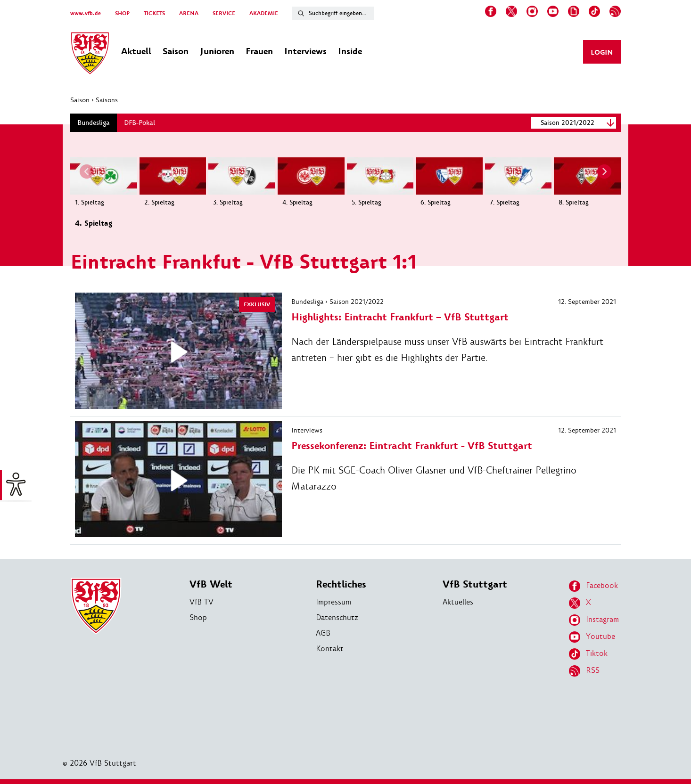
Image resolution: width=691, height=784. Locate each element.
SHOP (122, 13)
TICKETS (154, 13)
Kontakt (330, 649)
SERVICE (224, 13)
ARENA (189, 13)
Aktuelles (458, 602)
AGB (323, 633)
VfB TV (202, 602)
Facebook (593, 586)
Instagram (594, 620)
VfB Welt (211, 584)
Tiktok (588, 654)
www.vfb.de (86, 13)
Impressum (333, 602)
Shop (198, 617)
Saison (80, 100)
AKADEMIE (264, 13)
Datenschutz (337, 617)
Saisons (107, 100)
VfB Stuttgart (475, 584)
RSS (584, 671)
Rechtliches (341, 584)
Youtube (592, 637)
